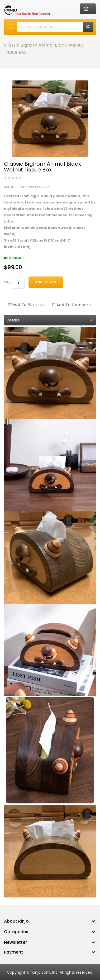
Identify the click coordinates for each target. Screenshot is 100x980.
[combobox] (55, 27)
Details (13, 320)
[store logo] (27, 10)
